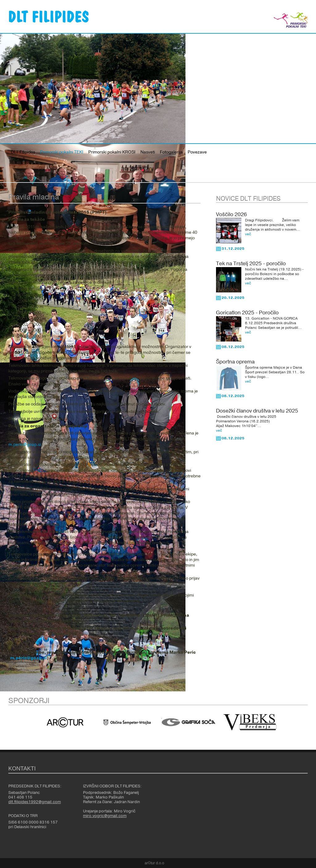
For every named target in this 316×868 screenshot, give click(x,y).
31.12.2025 (233, 249)
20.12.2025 (233, 298)
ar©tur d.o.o (155, 863)
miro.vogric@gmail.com (105, 816)
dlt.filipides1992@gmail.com (35, 802)
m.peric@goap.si (25, 445)
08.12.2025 (233, 347)
